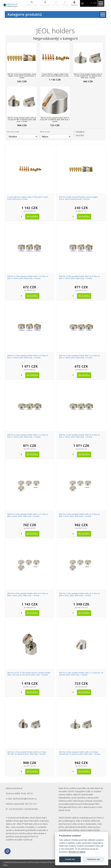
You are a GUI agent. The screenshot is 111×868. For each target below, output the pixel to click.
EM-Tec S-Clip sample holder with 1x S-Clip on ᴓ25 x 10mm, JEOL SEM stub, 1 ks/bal (28, 277)
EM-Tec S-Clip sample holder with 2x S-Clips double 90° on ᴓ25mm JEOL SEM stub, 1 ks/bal (80, 753)
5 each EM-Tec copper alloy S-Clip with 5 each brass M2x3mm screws (28, 198)
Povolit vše (70, 859)
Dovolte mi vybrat (77, 852)
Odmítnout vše (93, 859)
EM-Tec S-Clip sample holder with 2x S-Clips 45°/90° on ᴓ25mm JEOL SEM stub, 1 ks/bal (27, 753)
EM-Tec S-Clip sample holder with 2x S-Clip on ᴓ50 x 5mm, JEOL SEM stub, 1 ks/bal (80, 515)
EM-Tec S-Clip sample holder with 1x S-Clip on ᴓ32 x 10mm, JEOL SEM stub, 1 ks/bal (80, 357)
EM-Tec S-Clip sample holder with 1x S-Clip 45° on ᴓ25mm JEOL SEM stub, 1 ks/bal (81, 674)
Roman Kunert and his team (27, 862)
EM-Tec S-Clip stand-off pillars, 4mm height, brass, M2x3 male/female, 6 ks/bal (79, 198)
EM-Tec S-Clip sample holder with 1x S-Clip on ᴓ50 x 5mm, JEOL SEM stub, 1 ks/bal (28, 515)
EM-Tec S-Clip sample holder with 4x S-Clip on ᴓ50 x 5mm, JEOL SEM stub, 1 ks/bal (80, 594)
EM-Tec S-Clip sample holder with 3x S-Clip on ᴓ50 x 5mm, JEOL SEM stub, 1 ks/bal (28, 594)
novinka (80, 135)
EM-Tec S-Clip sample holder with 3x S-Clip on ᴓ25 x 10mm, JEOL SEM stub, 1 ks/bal (28, 357)
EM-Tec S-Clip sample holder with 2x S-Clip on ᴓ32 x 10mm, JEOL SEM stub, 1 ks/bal (28, 436)
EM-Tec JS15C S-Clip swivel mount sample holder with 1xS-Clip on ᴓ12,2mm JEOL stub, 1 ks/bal (29, 674)
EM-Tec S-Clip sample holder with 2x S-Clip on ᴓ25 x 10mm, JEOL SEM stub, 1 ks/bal (80, 277)
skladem (80, 132)
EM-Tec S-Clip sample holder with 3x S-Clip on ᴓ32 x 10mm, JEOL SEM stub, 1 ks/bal (80, 436)
